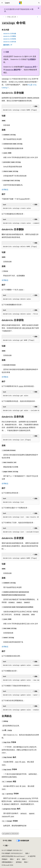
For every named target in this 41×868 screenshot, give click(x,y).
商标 (26, 862)
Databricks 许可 (30, 67)
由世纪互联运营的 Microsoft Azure (13, 856)
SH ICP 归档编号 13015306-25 (11, 850)
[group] (20, 223)
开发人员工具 (12, 17)
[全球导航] (2, 3)
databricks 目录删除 (10, 36)
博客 (11, 859)
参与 (18, 859)
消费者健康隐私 (7, 862)
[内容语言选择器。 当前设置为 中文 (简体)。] (7, 841)
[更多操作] (38, 17)
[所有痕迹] (3, 17)
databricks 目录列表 (10, 42)
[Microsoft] (20, 3)
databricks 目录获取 (10, 39)
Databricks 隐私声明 (13, 70)
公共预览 (31, 59)
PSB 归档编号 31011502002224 (12, 853)
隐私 (27, 853)
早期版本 (5, 859)
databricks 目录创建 (10, 33)
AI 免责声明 (32, 856)
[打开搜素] (39, 3)
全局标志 (5, 189)
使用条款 (19, 862)
